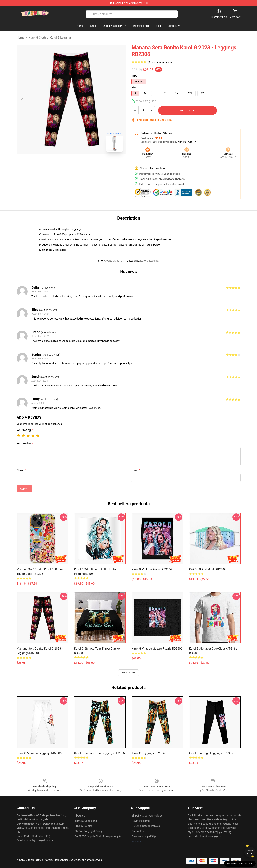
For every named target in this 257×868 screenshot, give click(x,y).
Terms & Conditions (86, 821)
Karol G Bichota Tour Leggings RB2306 (99, 753)
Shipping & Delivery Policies (147, 816)
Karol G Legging (60, 38)
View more (129, 673)
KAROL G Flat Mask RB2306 (207, 569)
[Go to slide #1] (62, 163)
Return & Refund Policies (146, 826)
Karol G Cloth (37, 38)
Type (134, 76)
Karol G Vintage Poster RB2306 (152, 569)
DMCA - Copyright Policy (88, 831)
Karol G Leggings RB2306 (148, 753)
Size (134, 87)
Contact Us (138, 831)
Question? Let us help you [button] (240, 864)
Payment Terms (141, 821)
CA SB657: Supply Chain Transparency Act (99, 836)
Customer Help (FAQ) (144, 836)
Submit (24, 489)
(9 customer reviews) (160, 62)
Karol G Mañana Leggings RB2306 (39, 753)
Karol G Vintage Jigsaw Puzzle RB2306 (157, 649)
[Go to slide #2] (81, 163)
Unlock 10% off (250, 852)
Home (20, 38)
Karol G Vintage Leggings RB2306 (211, 753)
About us (80, 816)
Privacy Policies (83, 826)
